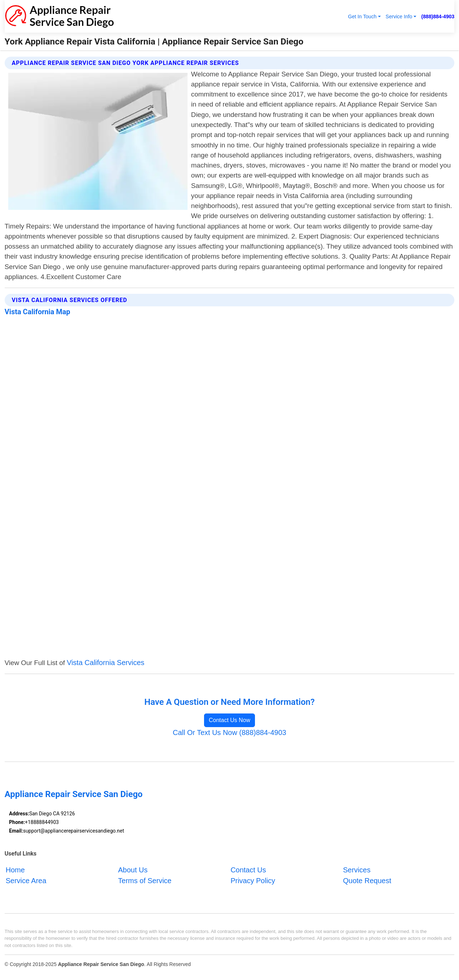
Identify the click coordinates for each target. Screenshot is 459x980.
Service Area (26, 881)
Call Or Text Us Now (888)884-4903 (229, 732)
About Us (133, 870)
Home (15, 870)
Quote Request (367, 881)
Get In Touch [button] (362, 17)
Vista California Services (105, 663)
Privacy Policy (253, 881)
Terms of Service (145, 881)
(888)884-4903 (438, 17)
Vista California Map (37, 312)
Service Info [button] (399, 17)
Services (357, 870)
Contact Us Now (229, 720)
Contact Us (248, 870)
